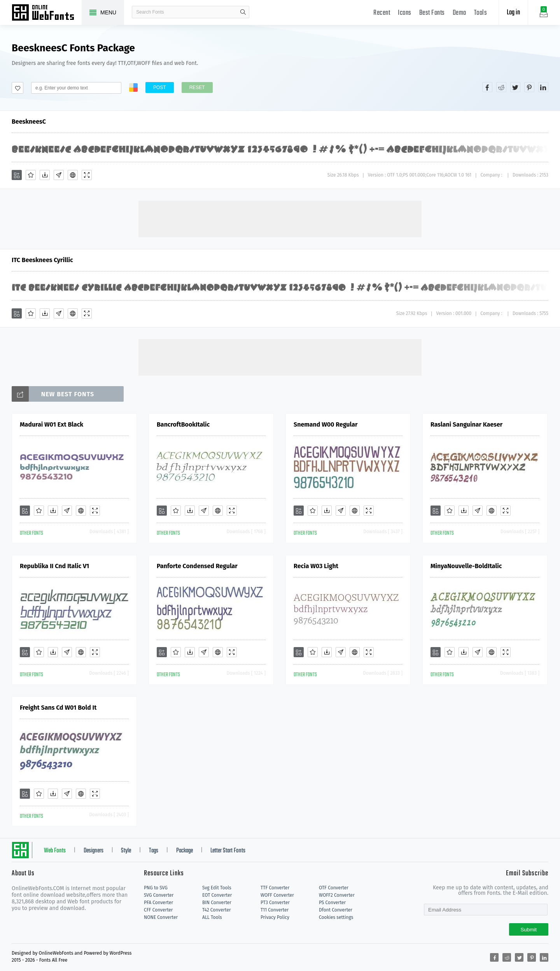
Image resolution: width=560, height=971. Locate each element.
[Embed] (73, 175)
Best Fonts (432, 13)
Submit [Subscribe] (529, 930)
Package (185, 851)
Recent (382, 13)
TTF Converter (275, 888)
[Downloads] (45, 175)
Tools (481, 13)
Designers (94, 851)
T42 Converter (217, 910)
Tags (154, 851)
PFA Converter (158, 903)
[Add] (17, 175)
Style (126, 851)
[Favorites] (31, 175)
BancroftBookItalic (183, 424)
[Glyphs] (59, 175)
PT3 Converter (275, 903)
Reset (197, 87)
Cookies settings (336, 917)
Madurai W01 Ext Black (52, 424)
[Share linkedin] (543, 87)
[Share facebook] (487, 87)
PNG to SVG (156, 888)
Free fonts (47, 13)
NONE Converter (161, 917)
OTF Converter (334, 888)
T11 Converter (275, 910)
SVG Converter (159, 895)
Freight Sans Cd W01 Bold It (58, 708)
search (243, 12)
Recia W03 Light (316, 566)
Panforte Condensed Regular (197, 566)
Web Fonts (55, 851)
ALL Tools (212, 917)
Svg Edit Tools (217, 888)
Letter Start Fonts (228, 851)
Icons (405, 13)
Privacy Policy (275, 917)
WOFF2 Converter (337, 895)
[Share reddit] (501, 87)
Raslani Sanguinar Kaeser (466, 424)
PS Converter (332, 903)
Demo (459, 13)
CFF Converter (158, 910)
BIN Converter (217, 903)
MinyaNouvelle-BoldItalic (466, 566)
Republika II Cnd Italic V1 (54, 566)
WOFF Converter (277, 895)
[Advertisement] (280, 218)
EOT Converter (217, 895)
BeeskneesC (29, 122)
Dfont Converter (336, 910)
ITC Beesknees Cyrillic (42, 260)
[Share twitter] (515, 87)
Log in (513, 13)
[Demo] (87, 175)
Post (160, 87)
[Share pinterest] (529, 87)
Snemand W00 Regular (325, 424)
